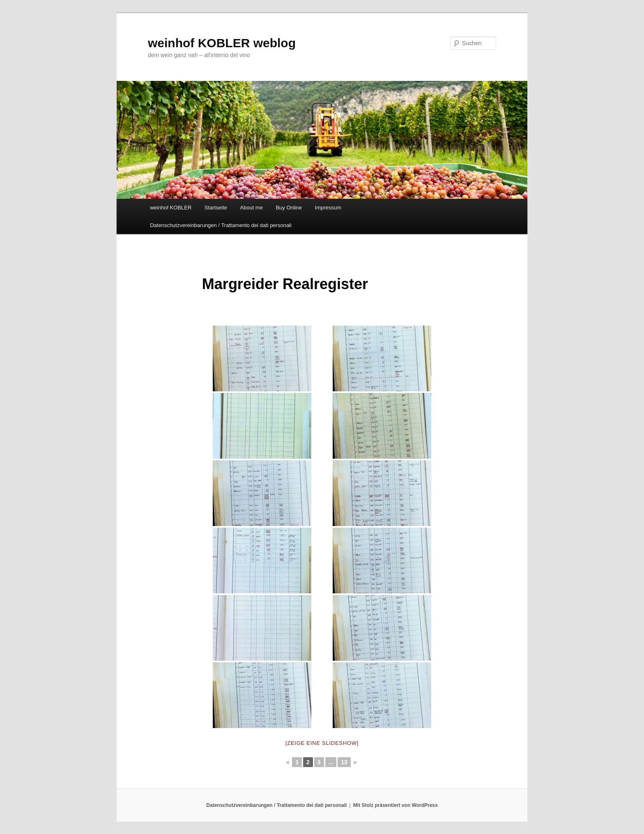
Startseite (216, 208)
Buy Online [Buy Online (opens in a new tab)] (289, 208)
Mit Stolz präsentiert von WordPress (396, 805)
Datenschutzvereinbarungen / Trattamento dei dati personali (221, 225)
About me (251, 208)
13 (344, 762)
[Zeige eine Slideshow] (322, 743)
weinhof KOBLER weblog (222, 43)
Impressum (328, 208)
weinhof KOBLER (171, 208)
